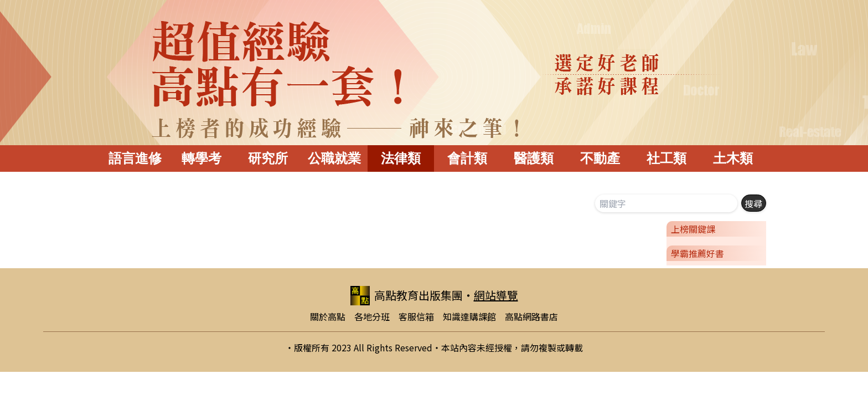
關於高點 (328, 316)
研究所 (268, 158)
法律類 (401, 158)
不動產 (600, 158)
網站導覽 (496, 295)
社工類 (666, 158)
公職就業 (334, 158)
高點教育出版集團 (407, 296)
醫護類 (534, 158)
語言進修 (135, 158)
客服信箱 (416, 316)
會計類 (467, 158)
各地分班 (372, 316)
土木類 (733, 158)
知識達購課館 (469, 316)
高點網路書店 (531, 316)
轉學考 (201, 158)
